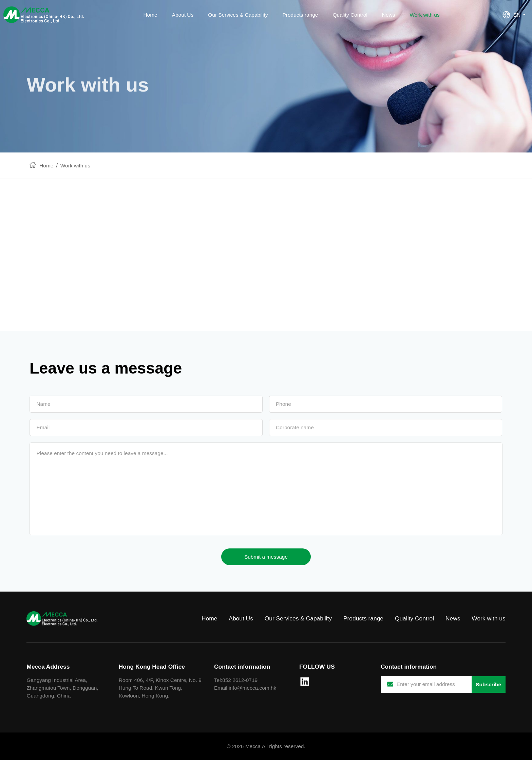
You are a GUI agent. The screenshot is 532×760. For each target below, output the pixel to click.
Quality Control (350, 15)
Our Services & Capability (238, 15)
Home (150, 15)
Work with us (424, 15)
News (389, 15)
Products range (300, 15)
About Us (183, 15)
